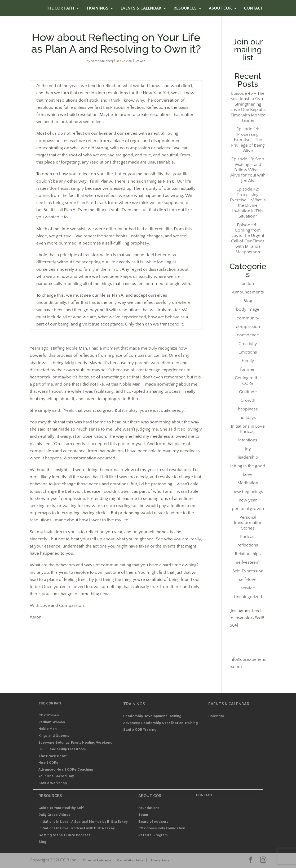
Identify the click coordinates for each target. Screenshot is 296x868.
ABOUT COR (220, 8)
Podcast (248, 537)
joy (248, 449)
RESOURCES (185, 8)
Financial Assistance (97, 860)
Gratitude (248, 392)
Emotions (248, 352)
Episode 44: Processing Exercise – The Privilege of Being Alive (248, 140)
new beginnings (248, 492)
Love (248, 474)
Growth (140, 61)
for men (248, 369)
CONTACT (253, 8)
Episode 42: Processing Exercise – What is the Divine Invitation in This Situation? (248, 203)
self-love (248, 580)
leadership (248, 457)
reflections (248, 545)
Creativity (248, 344)
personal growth (248, 509)
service (248, 588)
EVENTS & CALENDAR (141, 8)
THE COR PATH (60, 8)
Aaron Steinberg (102, 61)
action (248, 284)
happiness (248, 409)
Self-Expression (248, 571)
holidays (248, 418)
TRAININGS (97, 8)
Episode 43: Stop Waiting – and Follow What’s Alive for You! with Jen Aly (248, 170)
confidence (248, 335)
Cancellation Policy (130, 860)
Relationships (248, 554)
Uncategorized (248, 597)
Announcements (248, 292)
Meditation (248, 483)
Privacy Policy (160, 860)
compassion (248, 327)
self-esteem (248, 562)
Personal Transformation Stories (248, 523)
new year (248, 500)
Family (248, 361)
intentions (248, 440)
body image (248, 309)
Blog (248, 301)
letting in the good (248, 466)
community (248, 318)
